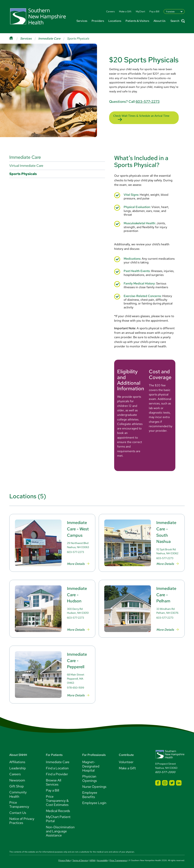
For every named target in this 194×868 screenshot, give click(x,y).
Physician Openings (90, 776)
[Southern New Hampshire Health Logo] (170, 755)
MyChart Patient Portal (58, 816)
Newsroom (17, 778)
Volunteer (126, 760)
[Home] (15, 39)
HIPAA (92, 858)
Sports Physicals (23, 171)
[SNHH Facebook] (158, 780)
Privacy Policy (65, 858)
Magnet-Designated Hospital (91, 764)
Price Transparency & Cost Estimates (57, 798)
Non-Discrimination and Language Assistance (60, 829)
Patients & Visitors (137, 21)
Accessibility (102, 858)
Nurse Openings (94, 784)
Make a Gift (127, 766)
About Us (159, 21)
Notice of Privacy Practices (22, 818)
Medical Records (58, 808)
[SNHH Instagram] (165, 780)
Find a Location (57, 766)
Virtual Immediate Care (26, 163)
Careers (15, 772)
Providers (98, 21)
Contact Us (18, 810)
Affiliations (17, 760)
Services (82, 21)
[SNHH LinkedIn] (179, 780)
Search (178, 21)
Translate (170, 11)
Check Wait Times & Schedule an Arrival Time (141, 114)
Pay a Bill (53, 788)
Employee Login (94, 800)
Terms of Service (80, 858)
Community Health (18, 792)
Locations (115, 21)
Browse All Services (54, 780)
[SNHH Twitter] (172, 780)
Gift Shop (17, 784)
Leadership (18, 766)
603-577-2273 (148, 100)
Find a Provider (57, 772)
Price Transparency (19, 802)
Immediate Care (49, 39)
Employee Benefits (90, 792)
